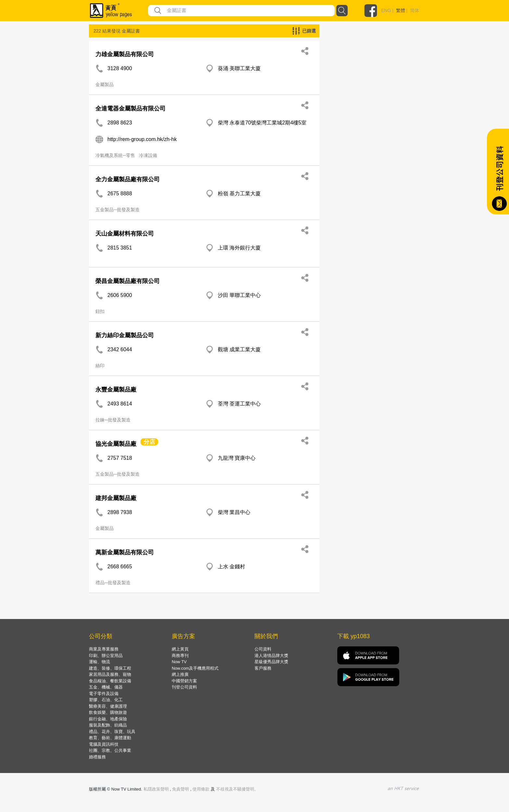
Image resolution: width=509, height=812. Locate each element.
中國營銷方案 (184, 681)
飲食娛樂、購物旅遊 (108, 712)
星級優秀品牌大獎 (271, 662)
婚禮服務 (97, 757)
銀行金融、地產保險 (108, 719)
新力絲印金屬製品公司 (125, 335)
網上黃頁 (180, 649)
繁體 (401, 10)
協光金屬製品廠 (116, 444)
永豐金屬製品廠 (116, 390)
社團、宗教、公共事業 (110, 750)
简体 (415, 10)
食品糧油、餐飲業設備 (110, 681)
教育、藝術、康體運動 (110, 738)
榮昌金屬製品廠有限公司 (128, 281)
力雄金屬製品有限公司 (125, 54)
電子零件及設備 (104, 694)
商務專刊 (180, 656)
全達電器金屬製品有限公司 (130, 109)
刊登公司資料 (184, 687)
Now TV (179, 662)
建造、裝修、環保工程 (110, 668)
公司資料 (263, 649)
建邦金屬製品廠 (116, 498)
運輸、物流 (99, 662)
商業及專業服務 (104, 649)
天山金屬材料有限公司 (125, 234)
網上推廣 (180, 674)
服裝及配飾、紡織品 (108, 725)
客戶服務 (263, 668)
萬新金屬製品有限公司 (125, 552)
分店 (149, 442)
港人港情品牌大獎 (271, 656)
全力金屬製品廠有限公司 (128, 179)
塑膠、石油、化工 (106, 700)
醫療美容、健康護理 (108, 706)
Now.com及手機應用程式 (195, 668)
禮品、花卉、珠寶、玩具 (112, 732)
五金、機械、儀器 (106, 687)
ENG (386, 10)
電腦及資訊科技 (104, 744)
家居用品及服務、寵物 (110, 674)
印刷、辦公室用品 (106, 656)
